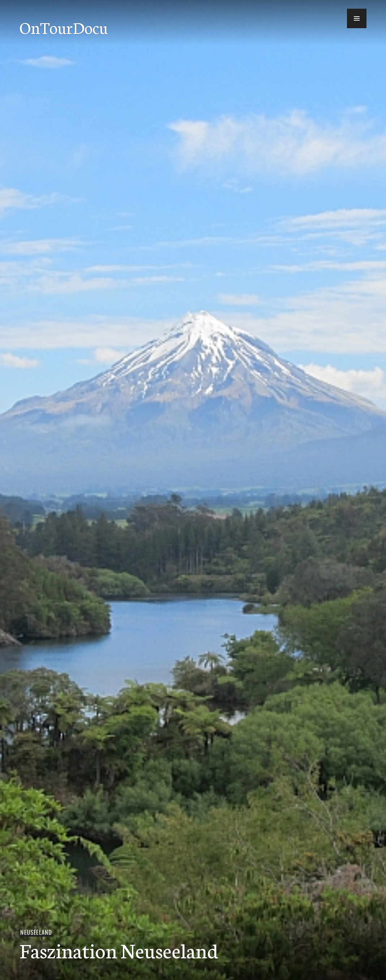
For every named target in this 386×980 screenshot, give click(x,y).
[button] (357, 18)
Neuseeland (36, 932)
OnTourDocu (64, 27)
